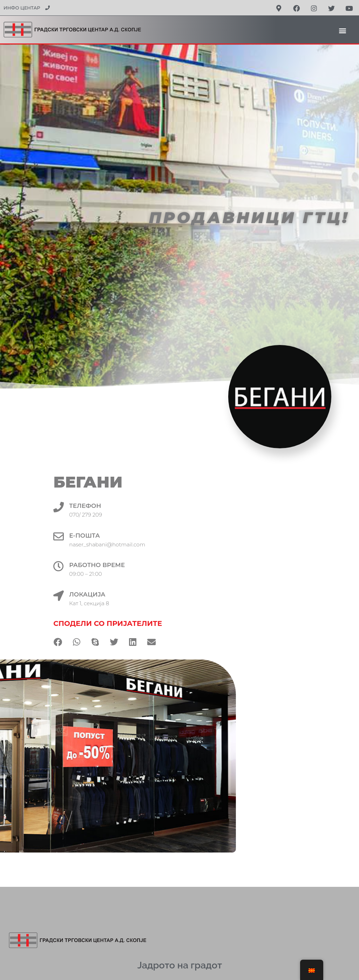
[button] (343, 30)
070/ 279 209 (115, 515)
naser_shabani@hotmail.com (137, 544)
